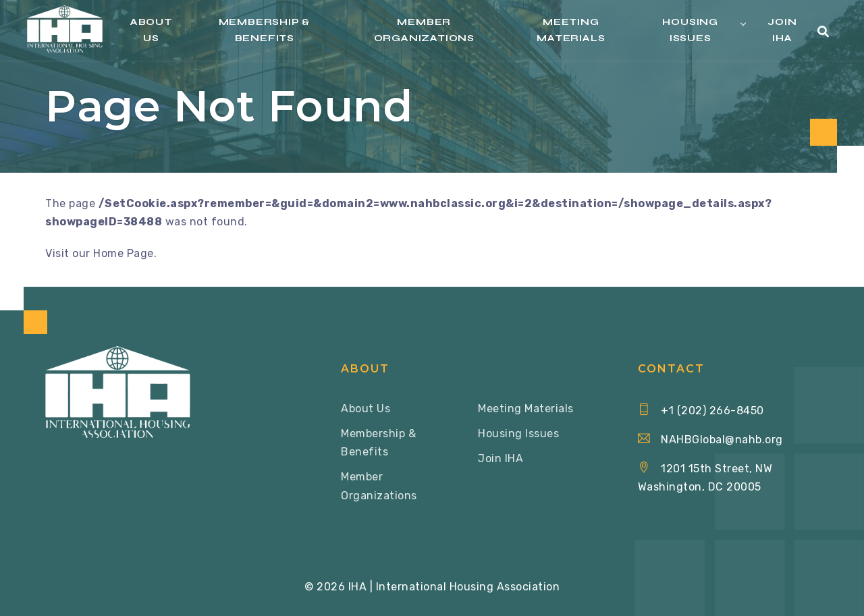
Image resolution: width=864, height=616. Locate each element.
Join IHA (782, 30)
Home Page (124, 253)
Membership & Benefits (265, 30)
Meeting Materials (571, 30)
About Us (151, 30)
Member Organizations (424, 30)
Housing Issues (690, 30)
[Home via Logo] (65, 29)
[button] (823, 32)
